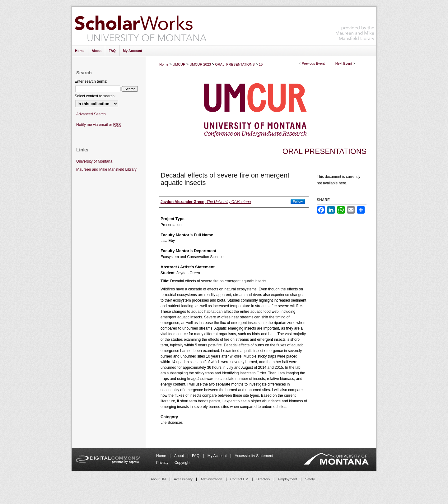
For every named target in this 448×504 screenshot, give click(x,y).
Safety (310, 479)
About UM (158, 479)
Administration (212, 479)
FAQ (196, 456)
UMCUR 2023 (201, 64)
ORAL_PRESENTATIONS (235, 64)
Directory (263, 479)
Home (164, 64)
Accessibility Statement (254, 456)
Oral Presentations (324, 151)
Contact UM (239, 479)
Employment (288, 479)
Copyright (182, 463)
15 (261, 64)
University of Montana (94, 161)
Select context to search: (95, 96)
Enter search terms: (91, 81)
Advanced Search (91, 114)
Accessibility (183, 479)
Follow (298, 201)
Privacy (163, 463)
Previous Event (313, 63)
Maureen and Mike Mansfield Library (355, 25)
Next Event (344, 63)
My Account (218, 456)
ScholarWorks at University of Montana (140, 26)
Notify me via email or (98, 125)
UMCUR (180, 64)
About (180, 456)
